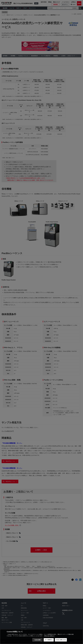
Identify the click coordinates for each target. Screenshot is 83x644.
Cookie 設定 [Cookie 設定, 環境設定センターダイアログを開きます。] (38, 642)
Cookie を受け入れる (61, 642)
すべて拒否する (49, 642)
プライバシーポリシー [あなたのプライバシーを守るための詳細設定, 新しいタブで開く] (49, 638)
